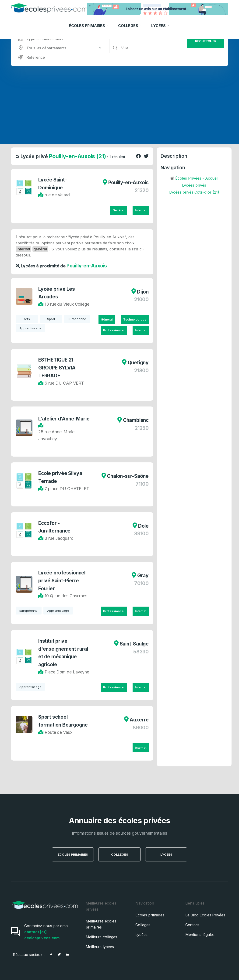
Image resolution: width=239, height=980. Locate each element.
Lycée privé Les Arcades (57, 293)
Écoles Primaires (89, 23)
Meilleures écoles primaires (101, 924)
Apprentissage (30, 328)
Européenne (77, 319)
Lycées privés (194, 185)
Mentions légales (200, 935)
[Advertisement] (119, 101)
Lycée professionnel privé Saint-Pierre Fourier (62, 581)
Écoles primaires (150, 915)
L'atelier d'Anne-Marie (64, 419)
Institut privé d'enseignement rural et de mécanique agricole (63, 653)
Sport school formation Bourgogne (63, 721)
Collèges (130, 23)
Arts (27, 319)
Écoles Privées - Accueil (197, 178)
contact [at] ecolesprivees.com (42, 935)
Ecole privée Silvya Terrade (60, 477)
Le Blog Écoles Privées (205, 915)
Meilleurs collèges (101, 937)
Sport (51, 319)
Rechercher (206, 41)
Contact (192, 925)
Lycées (161, 23)
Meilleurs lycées (100, 947)
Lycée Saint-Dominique (53, 184)
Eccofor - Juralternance (54, 527)
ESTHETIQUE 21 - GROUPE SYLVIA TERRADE (57, 368)
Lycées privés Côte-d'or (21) (194, 192)
